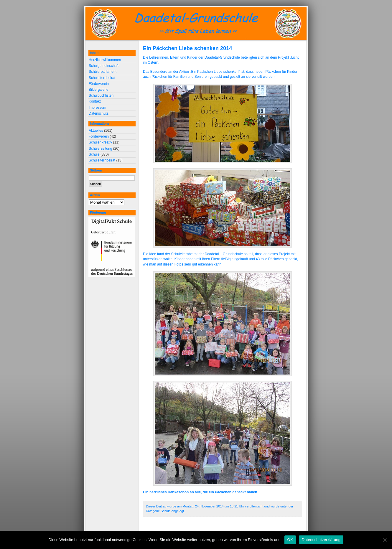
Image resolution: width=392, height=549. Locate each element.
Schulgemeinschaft (104, 66)
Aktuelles (96, 131)
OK (290, 540)
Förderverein (99, 84)
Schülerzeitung (100, 149)
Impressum (97, 108)
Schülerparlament (103, 72)
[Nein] (385, 540)
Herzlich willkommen (105, 60)
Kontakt (95, 101)
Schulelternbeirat (102, 78)
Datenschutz (99, 113)
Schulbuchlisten (101, 95)
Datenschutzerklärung (321, 540)
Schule (166, 511)
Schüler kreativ (100, 142)
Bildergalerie (99, 90)
